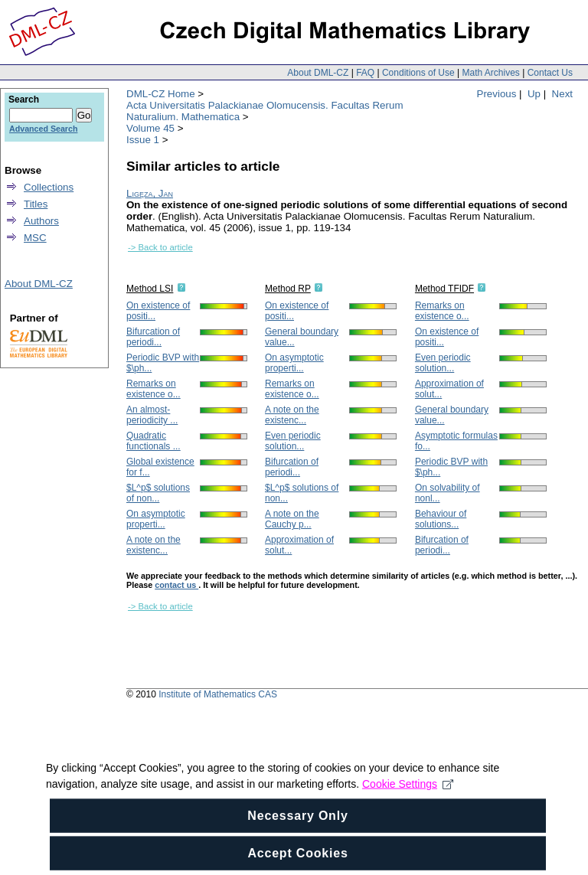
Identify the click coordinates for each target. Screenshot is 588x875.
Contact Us (550, 73)
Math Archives (490, 73)
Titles (36, 204)
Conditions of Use (418, 73)
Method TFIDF (444, 289)
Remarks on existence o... (154, 389)
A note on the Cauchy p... (292, 519)
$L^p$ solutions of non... (158, 493)
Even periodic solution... (293, 441)
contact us (176, 585)
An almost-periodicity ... (152, 415)
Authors (41, 221)
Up (534, 94)
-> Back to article (160, 247)
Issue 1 (143, 140)
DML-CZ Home (161, 94)
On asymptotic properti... (156, 519)
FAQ (365, 73)
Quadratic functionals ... (154, 441)
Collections (49, 187)
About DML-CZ (318, 73)
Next (562, 94)
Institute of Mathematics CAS (218, 694)
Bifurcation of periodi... (153, 337)
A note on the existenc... (154, 545)
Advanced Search (43, 129)
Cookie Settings (408, 805)
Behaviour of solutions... (441, 519)
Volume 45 (150, 128)
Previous (497, 94)
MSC (35, 238)
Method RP (288, 289)
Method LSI (150, 289)
